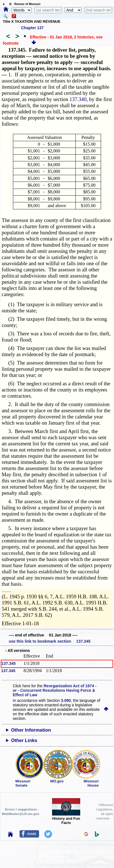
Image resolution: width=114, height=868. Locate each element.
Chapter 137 (32, 28)
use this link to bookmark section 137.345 (50, 641)
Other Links (24, 740)
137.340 (78, 99)
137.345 (9, 663)
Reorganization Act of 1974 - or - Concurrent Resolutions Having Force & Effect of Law (54, 690)
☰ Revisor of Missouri (23, 4)
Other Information (31, 730)
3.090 (66, 700)
